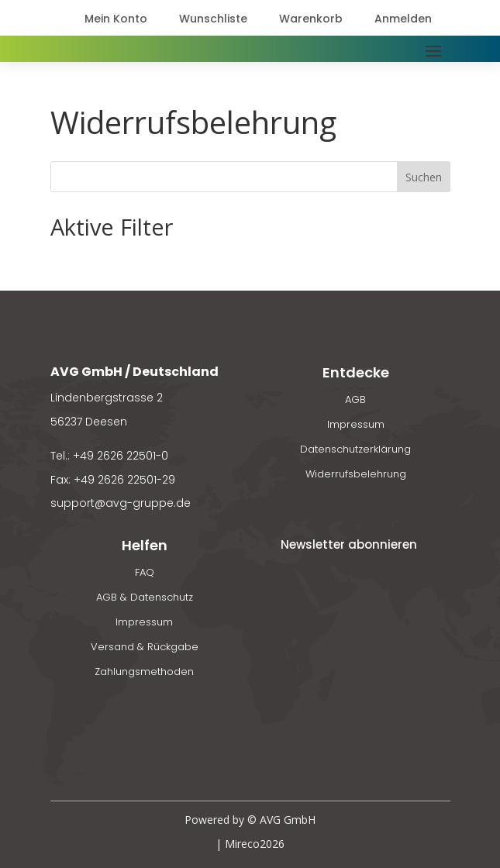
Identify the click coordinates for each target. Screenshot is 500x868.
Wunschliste (213, 19)
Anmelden (403, 19)
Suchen (424, 177)
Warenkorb (311, 19)
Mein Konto (116, 19)
